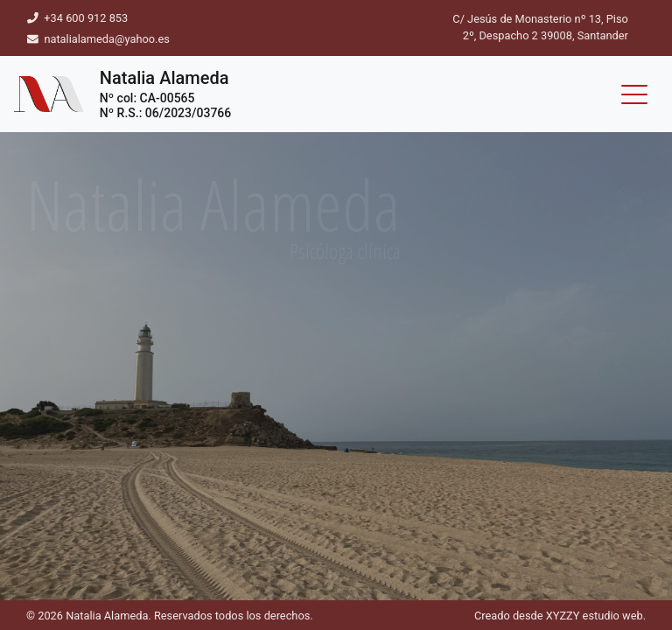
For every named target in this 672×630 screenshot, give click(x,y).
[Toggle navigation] (634, 94)
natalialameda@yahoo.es (106, 39)
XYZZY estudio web (595, 616)
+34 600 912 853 (84, 18)
